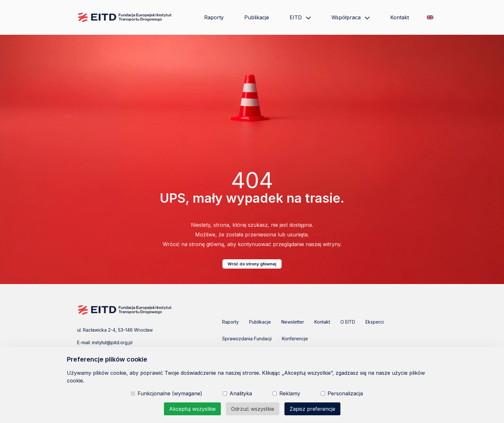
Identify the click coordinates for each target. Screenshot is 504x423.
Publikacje (257, 17)
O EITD (348, 322)
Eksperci (375, 322)
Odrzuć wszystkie (253, 409)
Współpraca (351, 17)
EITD (300, 17)
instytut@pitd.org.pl (112, 342)
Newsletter (293, 322)
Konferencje (295, 339)
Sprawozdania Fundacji (247, 339)
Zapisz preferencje (312, 409)
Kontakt (400, 17)
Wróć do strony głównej (252, 264)
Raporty (214, 17)
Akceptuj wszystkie (192, 409)
